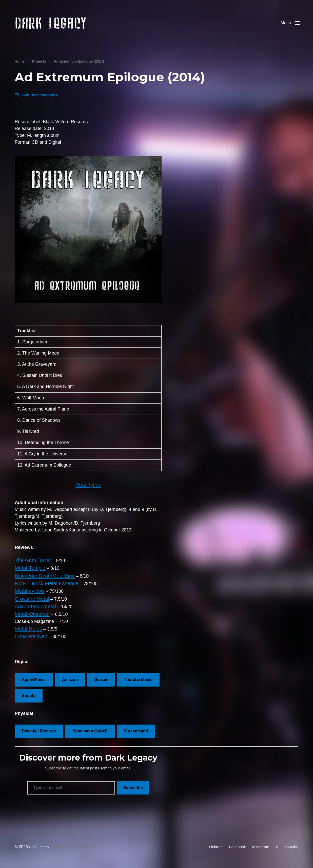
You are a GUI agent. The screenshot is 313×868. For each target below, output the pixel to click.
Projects (39, 69)
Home (20, 69)
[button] (289, 27)
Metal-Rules (27, 628)
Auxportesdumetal (33, 608)
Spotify (29, 694)
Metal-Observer (30, 615)
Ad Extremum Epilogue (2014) (79, 69)
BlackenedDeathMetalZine (41, 580)
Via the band (136, 730)
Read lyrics (88, 492)
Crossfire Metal (30, 601)
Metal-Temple (28, 574)
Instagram (259, 845)
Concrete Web (29, 635)
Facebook (235, 845)
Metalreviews (28, 594)
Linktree (213, 845)
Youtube (291, 845)
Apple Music (34, 678)
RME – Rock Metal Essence (43, 587)
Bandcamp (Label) (90, 730)
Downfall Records (39, 730)
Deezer (101, 678)
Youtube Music (138, 678)
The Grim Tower (31, 567)
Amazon (70, 678)
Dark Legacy (40, 845)
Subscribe (133, 786)
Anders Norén (90, 845)
